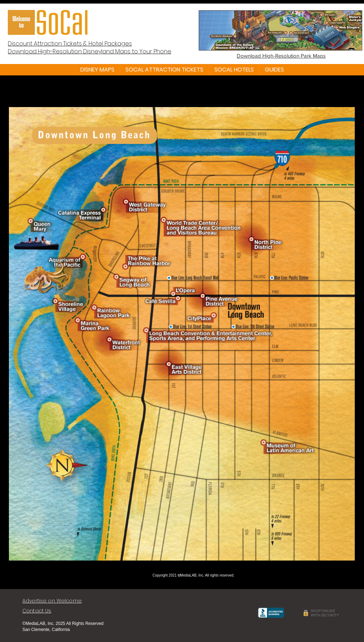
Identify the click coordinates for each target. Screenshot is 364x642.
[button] (97, 70)
